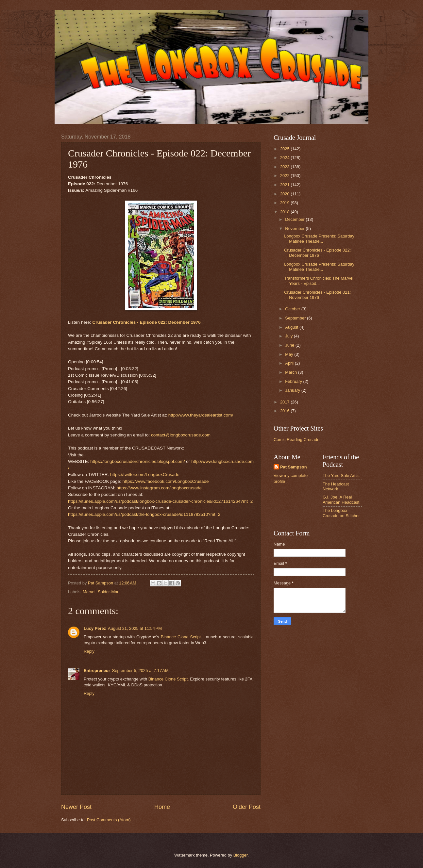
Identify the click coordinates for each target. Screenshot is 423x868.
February (294, 381)
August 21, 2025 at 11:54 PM (135, 628)
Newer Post (76, 807)
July (289, 336)
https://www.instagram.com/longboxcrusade (159, 488)
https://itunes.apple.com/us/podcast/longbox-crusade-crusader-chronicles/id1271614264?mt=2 (160, 501)
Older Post (247, 807)
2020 (285, 194)
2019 (285, 203)
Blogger (241, 855)
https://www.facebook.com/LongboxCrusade (166, 481)
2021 (285, 185)
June (290, 345)
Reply (89, 651)
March (291, 372)
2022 (285, 176)
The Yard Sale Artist (341, 475)
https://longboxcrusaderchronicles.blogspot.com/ (137, 461)
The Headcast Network (336, 486)
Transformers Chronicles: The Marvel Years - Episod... (319, 281)
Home (162, 807)
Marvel (89, 592)
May (290, 354)
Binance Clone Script (181, 637)
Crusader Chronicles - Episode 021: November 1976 (317, 295)
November (295, 229)
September (296, 318)
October (293, 309)
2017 (285, 402)
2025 (285, 149)
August (292, 327)
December (295, 219)
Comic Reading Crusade (296, 440)
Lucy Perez (95, 628)
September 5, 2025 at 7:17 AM (140, 671)
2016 (285, 411)
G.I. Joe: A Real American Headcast (341, 500)
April (290, 363)
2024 (285, 158)
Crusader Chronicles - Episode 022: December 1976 (146, 322)
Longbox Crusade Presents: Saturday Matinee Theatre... (319, 238)
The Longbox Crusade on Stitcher (341, 513)
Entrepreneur (97, 671)
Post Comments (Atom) (109, 820)
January (293, 390)
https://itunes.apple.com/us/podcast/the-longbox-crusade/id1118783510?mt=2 (144, 514)
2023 (285, 167)
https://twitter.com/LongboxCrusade (145, 475)
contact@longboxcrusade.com (181, 435)
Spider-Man (109, 592)
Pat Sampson (294, 467)
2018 (285, 212)
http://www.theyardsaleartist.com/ (201, 415)
